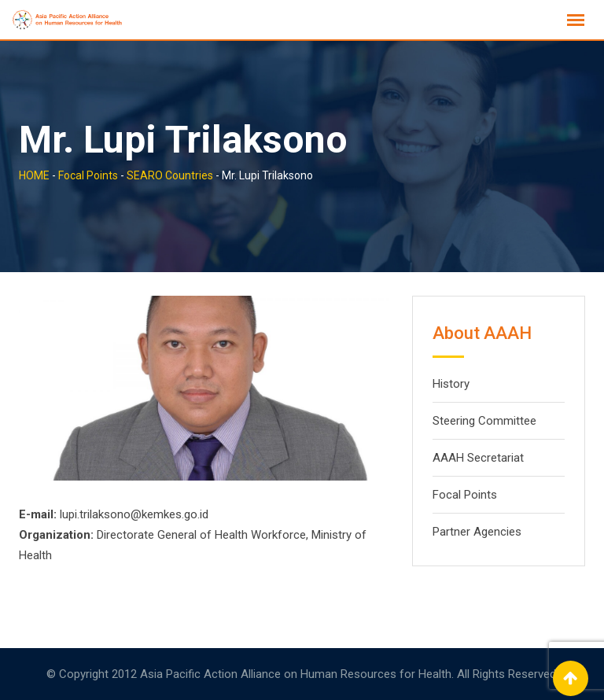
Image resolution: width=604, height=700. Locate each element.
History (451, 384)
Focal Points (465, 495)
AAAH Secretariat (478, 458)
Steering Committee (484, 421)
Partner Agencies (477, 532)
